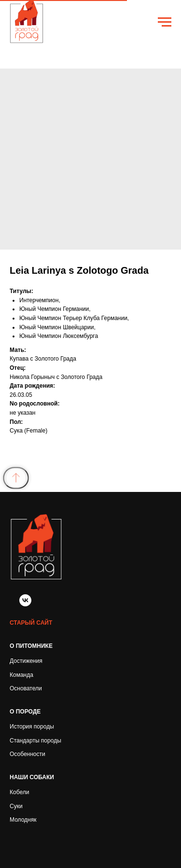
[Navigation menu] (165, 22)
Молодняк (23, 820)
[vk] (25, 604)
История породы (32, 727)
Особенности (28, 754)
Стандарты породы (35, 741)
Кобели (19, 792)
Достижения (26, 661)
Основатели (26, 688)
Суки (16, 806)
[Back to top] (16, 478)
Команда (21, 675)
